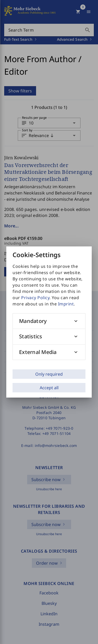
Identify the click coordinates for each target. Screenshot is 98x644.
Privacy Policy (35, 298)
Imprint (66, 304)
